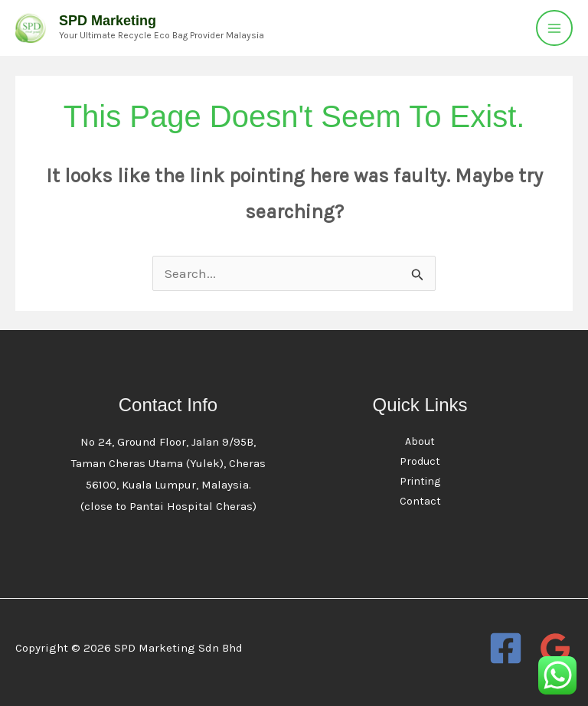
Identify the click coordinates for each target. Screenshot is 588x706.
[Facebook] (506, 648)
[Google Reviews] (555, 648)
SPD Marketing (108, 21)
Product (420, 461)
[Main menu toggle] (554, 28)
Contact (420, 501)
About (420, 441)
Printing (420, 481)
